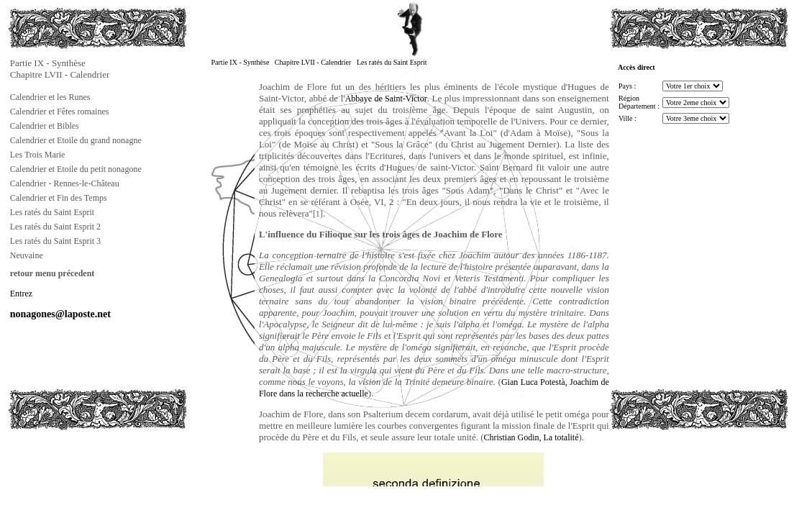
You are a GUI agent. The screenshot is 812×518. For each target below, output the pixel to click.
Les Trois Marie (38, 155)
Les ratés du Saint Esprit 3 (55, 241)
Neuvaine (27, 255)
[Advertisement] (80, 463)
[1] (318, 214)
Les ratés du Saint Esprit (52, 212)
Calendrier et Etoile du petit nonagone (76, 169)
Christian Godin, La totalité (532, 437)
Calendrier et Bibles (45, 126)
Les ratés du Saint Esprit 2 (55, 227)
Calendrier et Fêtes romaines (60, 112)
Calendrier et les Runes (50, 97)
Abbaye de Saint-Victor (386, 99)
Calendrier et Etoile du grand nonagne (76, 140)
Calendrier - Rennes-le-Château (65, 183)
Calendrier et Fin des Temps (59, 198)
